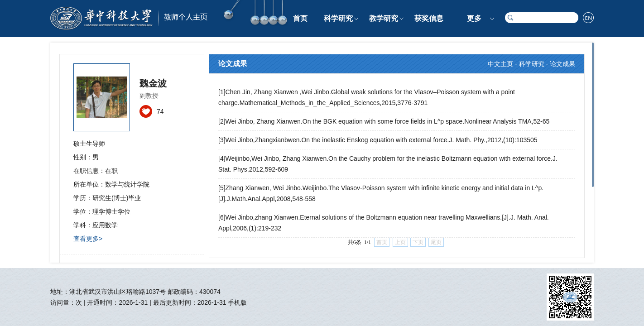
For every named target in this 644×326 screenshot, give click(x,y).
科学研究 (338, 18)
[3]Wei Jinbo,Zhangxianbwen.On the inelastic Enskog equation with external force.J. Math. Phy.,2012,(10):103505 (378, 140)
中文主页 (500, 64)
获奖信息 (429, 18)
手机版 (237, 302)
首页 (300, 18)
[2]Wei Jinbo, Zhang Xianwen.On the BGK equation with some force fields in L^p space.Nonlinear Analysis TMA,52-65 (384, 121)
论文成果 (562, 64)
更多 (474, 18)
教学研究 (384, 18)
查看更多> (88, 239)
